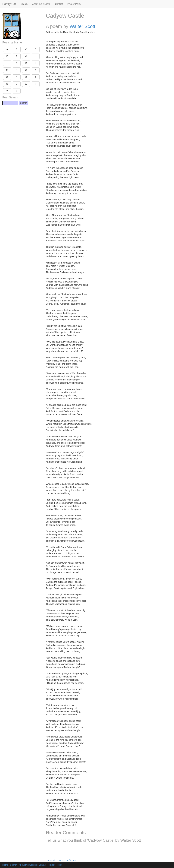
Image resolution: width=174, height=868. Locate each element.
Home (5, 865)
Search (24, 4)
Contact (59, 4)
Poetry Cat (9, 4)
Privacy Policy (74, 4)
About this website (41, 4)
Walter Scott (82, 26)
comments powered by (61, 860)
